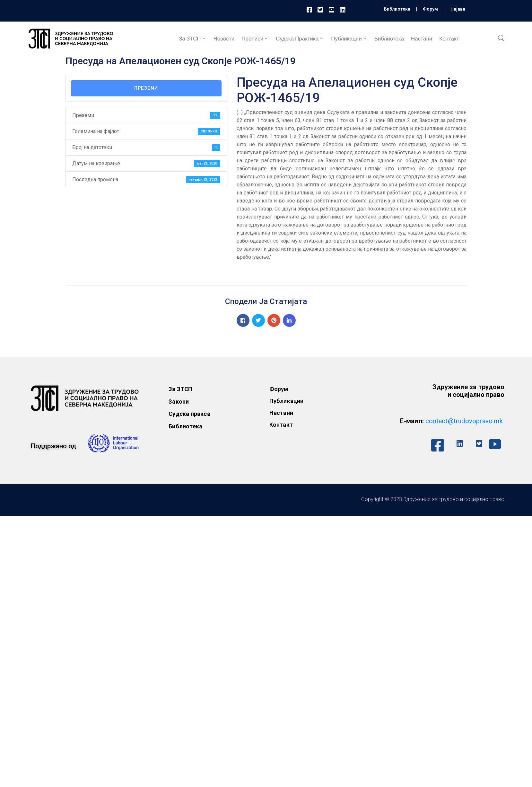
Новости (224, 39)
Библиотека (397, 9)
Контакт (449, 39)
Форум (430, 9)
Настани (422, 39)
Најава (458, 9)
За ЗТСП (193, 39)
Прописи (255, 39)
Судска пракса (189, 414)
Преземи (146, 88)
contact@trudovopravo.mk (464, 421)
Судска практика (300, 39)
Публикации (349, 39)
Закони (179, 402)
